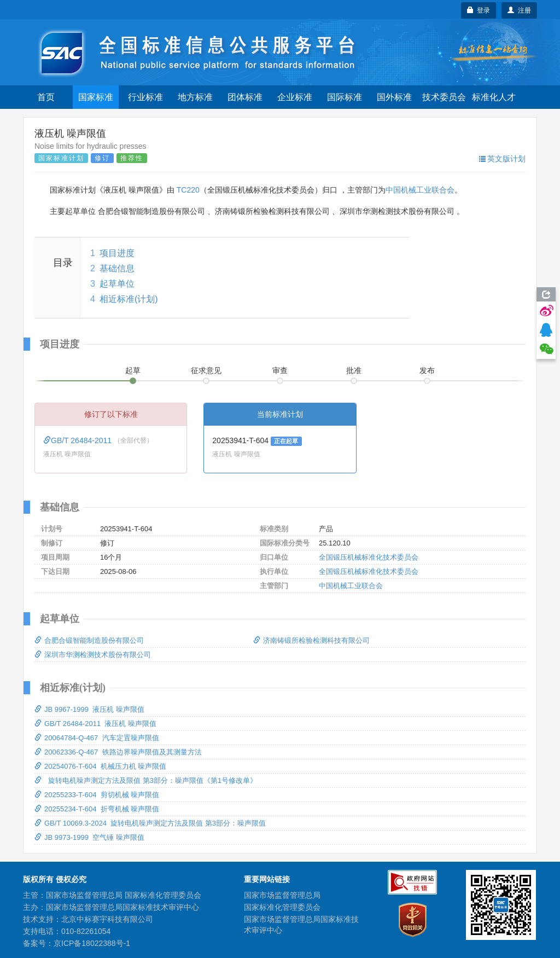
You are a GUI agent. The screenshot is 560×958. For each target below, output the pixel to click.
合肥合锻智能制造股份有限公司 (89, 640)
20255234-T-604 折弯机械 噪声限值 (97, 809)
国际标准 (345, 97)
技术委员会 (444, 97)
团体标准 (245, 97)
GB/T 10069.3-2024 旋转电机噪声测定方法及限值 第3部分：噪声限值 (150, 823)
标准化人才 (494, 97)
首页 (46, 97)
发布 (427, 370)
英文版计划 (502, 159)
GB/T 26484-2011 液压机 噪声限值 (95, 724)
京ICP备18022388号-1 (92, 943)
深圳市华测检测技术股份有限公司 (93, 655)
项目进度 (117, 253)
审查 (280, 370)
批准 (354, 370)
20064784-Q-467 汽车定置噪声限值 (97, 738)
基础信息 (117, 268)
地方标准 (195, 97)
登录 (479, 10)
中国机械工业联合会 (420, 190)
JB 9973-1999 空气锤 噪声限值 (89, 837)
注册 (519, 10)
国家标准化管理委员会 (282, 907)
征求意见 (206, 370)
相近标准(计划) (129, 299)
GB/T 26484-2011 (78, 440)
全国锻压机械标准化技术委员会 (369, 557)
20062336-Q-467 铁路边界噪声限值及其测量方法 (118, 752)
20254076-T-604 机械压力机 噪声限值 (100, 766)
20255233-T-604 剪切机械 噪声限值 (97, 795)
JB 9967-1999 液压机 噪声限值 (89, 709)
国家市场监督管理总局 (282, 895)
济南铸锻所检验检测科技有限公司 (311, 640)
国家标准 (96, 97)
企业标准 (295, 97)
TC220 (188, 190)
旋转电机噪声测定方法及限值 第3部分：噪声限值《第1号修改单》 (146, 780)
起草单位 (117, 284)
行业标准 (145, 97)
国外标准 (394, 97)
